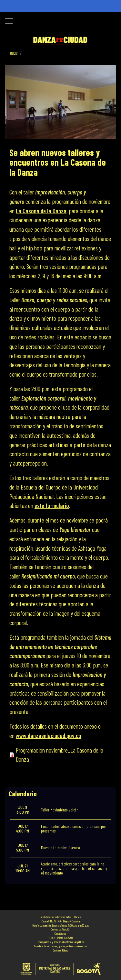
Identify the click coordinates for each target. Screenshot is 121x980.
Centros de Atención (60, 929)
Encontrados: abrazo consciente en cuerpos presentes (74, 829)
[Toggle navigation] (9, 21)
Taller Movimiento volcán (60, 810)
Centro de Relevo (60, 950)
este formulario (52, 506)
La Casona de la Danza (41, 211)
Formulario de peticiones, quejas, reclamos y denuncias (60, 946)
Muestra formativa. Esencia (60, 848)
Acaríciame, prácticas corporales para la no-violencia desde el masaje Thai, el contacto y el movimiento (74, 868)
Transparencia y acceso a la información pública (61, 942)
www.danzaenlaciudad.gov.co (49, 736)
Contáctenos (60, 933)
